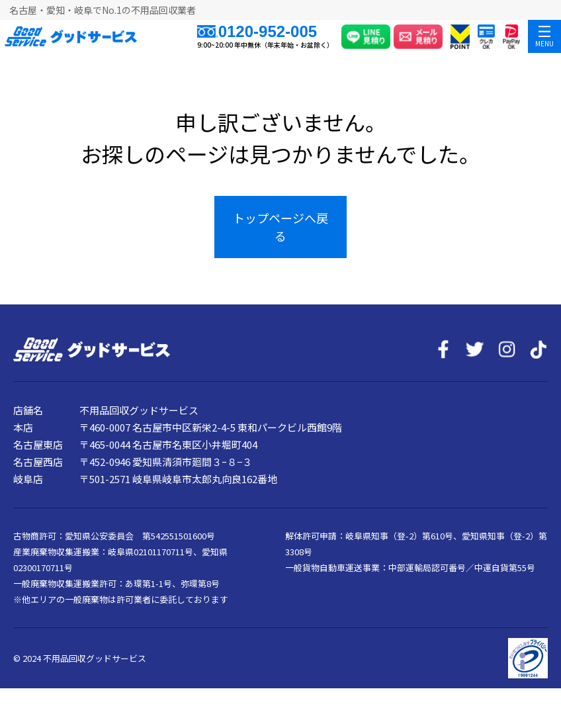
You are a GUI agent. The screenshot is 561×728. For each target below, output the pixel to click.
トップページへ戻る (280, 227)
